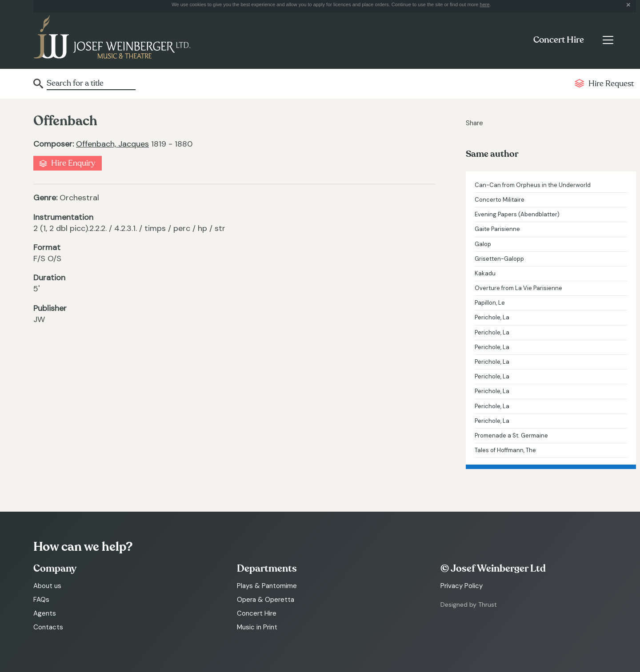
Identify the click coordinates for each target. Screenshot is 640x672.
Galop (483, 244)
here (485, 4)
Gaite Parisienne (497, 229)
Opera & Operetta (266, 600)
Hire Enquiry (73, 163)
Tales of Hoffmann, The (505, 450)
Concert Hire (559, 40)
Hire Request (611, 84)
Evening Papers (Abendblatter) (517, 214)
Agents (45, 613)
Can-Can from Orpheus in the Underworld (533, 185)
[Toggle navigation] (608, 40)
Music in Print (257, 627)
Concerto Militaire (500, 200)
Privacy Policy (462, 586)
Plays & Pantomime (267, 586)
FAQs (41, 600)
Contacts (48, 627)
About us (47, 586)
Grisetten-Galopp (499, 259)
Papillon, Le (490, 303)
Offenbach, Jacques (112, 144)
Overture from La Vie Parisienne (518, 288)
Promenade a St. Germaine (511, 435)
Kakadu (485, 273)
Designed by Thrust (469, 604)
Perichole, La (492, 317)
